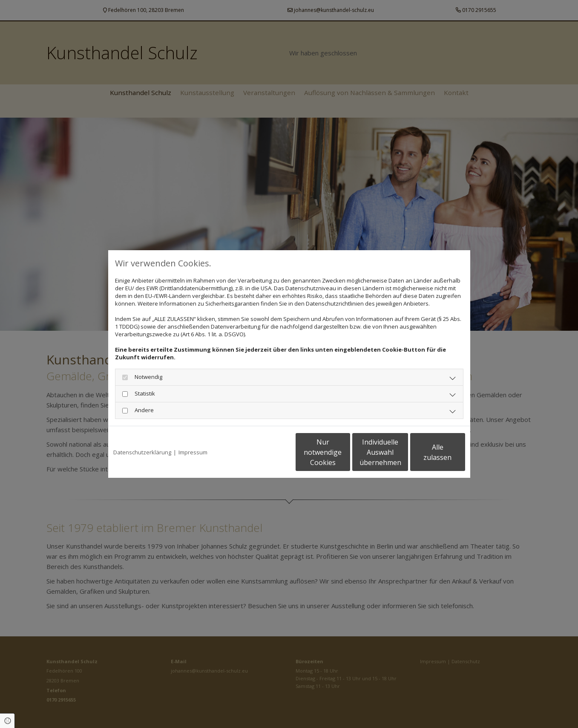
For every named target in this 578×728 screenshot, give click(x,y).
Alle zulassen (426, 452)
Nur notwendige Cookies (264, 452)
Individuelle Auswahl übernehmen (345, 452)
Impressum (193, 452)
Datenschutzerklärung (142, 452)
